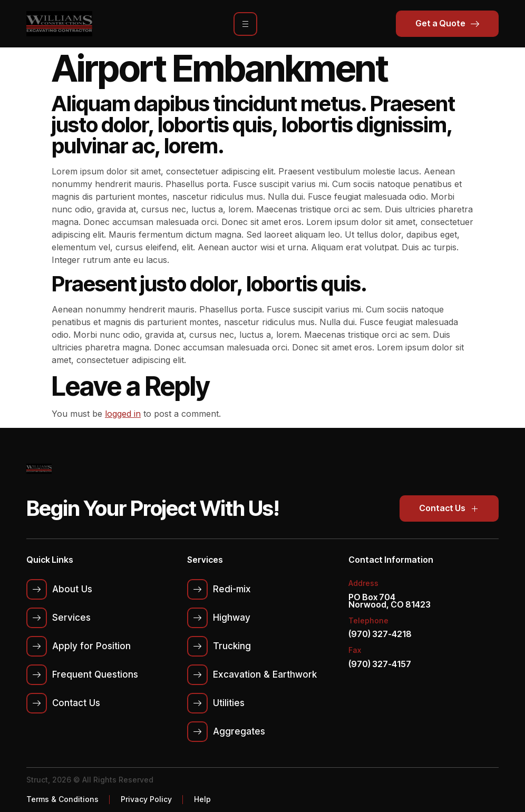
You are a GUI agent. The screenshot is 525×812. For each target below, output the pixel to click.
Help (202, 799)
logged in (123, 414)
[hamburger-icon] (245, 24)
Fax (355, 650)
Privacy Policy (146, 799)
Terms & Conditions (62, 799)
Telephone (368, 620)
